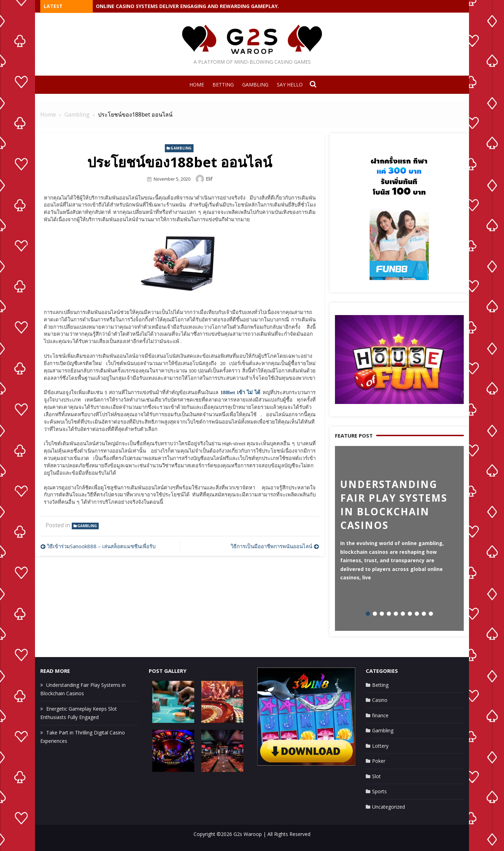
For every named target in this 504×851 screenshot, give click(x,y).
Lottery (380, 746)
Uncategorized (388, 807)
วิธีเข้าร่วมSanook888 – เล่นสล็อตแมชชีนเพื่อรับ (101, 546)
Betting (223, 85)
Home (197, 85)
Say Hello (290, 85)
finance (380, 715)
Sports (379, 791)
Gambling (255, 85)
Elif (209, 179)
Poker (379, 761)
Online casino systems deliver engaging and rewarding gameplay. (187, 6)
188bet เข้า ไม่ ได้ (241, 392)
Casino (380, 700)
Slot (376, 776)
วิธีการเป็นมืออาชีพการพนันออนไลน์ (271, 546)
